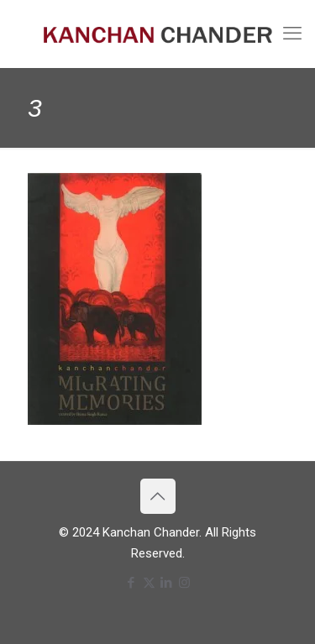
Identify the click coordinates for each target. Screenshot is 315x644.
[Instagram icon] (184, 583)
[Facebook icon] (131, 583)
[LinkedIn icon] (167, 583)
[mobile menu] (292, 34)
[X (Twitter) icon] (149, 583)
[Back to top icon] (158, 496)
